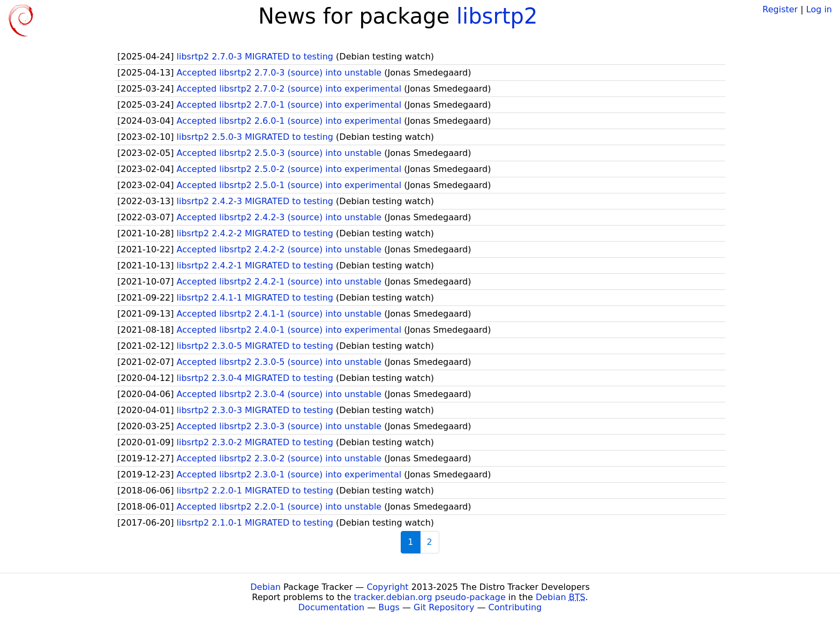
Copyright (387, 587)
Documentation (331, 607)
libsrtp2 (497, 16)
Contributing (515, 607)
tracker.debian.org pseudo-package (430, 597)
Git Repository (444, 607)
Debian (265, 587)
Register (780, 9)
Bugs (389, 607)
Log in (819, 9)
